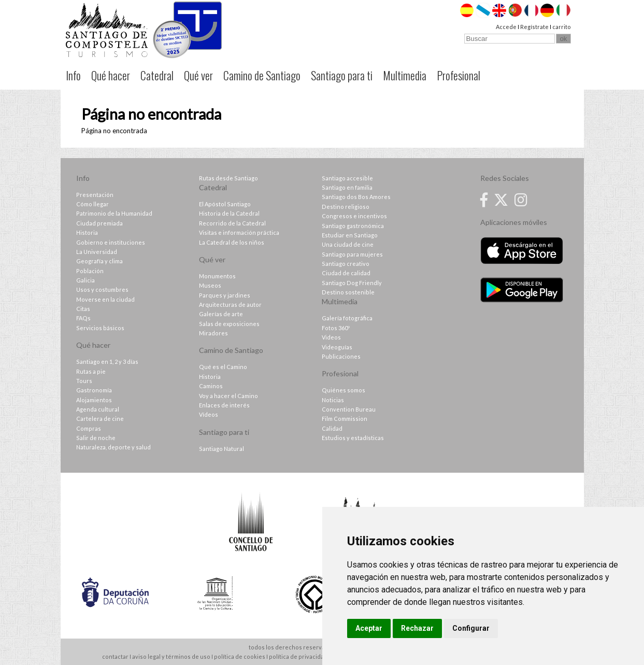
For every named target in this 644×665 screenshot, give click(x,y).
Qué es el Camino (223, 367)
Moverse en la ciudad (105, 299)
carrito (562, 27)
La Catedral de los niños (232, 242)
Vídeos (209, 414)
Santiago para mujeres (352, 254)
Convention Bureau (349, 409)
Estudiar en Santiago (350, 235)
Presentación (95, 195)
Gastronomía (94, 390)
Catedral (157, 75)
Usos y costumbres (102, 289)
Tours (84, 381)
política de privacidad (298, 656)
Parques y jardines (225, 295)
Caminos (211, 386)
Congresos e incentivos (354, 216)
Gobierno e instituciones (111, 242)
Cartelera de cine (100, 419)
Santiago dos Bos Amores (356, 197)
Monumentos (217, 276)
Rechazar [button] (417, 628)
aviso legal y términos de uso (171, 656)
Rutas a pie (91, 371)
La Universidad (97, 252)
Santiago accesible (347, 178)
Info (73, 75)
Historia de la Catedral (229, 213)
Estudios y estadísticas (353, 438)
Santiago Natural (221, 449)
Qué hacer (111, 75)
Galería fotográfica (347, 318)
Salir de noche (96, 438)
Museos (210, 285)
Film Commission (345, 419)
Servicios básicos (100, 328)
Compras (89, 428)
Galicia (85, 280)
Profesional (459, 75)
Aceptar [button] (369, 628)
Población (90, 271)
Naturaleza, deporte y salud (113, 447)
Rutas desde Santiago (228, 178)
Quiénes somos (344, 390)
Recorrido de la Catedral (232, 223)
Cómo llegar (92, 204)
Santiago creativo (346, 264)
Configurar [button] (471, 628)
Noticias (333, 400)
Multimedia (405, 75)
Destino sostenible (348, 292)
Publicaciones (341, 356)
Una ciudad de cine (348, 244)
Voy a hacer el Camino (228, 396)
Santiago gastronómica (353, 226)
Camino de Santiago (262, 75)
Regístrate (534, 27)
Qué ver (198, 75)
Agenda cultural (98, 409)
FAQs (83, 318)
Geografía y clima (99, 261)
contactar (115, 656)
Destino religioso (346, 207)
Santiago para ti (342, 75)
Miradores (213, 333)
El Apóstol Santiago (225, 204)
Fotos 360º (336, 328)
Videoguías (337, 347)
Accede (506, 27)
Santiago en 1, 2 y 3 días (107, 362)
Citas (83, 309)
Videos (331, 337)
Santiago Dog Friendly (352, 283)
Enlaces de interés (224, 405)
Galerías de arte (221, 314)
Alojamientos (94, 400)
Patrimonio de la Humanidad (114, 213)
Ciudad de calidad (346, 273)
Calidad (332, 428)
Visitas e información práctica (239, 232)
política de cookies (240, 656)
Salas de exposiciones (229, 324)
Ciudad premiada (99, 223)
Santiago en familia (347, 187)
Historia (87, 232)
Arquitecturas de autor (230, 305)
